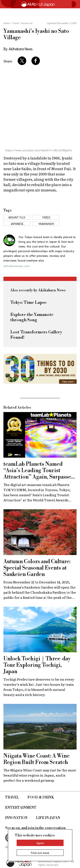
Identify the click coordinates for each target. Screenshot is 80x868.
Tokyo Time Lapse (28, 303)
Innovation (16, 818)
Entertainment (21, 808)
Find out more (40, 853)
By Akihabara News (18, 49)
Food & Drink (41, 797)
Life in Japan (48, 818)
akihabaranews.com (16, 266)
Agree (40, 843)
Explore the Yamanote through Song (32, 317)
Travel (12, 797)
